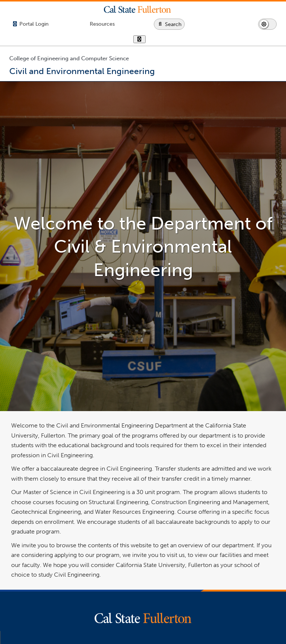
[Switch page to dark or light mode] (267, 24)
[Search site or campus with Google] (169, 24)
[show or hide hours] (139, 40)
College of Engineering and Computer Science (69, 58)
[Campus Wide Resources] (102, 24)
